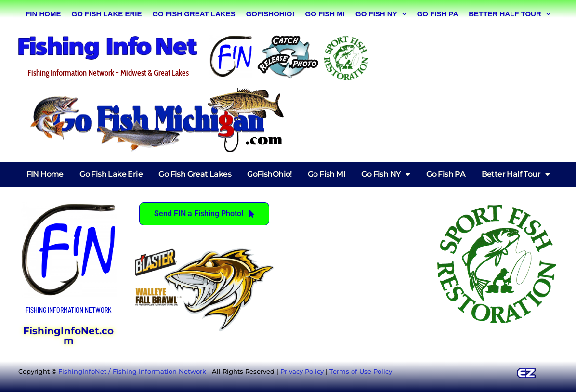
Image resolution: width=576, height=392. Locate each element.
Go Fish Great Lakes (194, 14)
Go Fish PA (438, 14)
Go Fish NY (381, 14)
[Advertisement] (468, 56)
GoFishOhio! (270, 14)
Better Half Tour (510, 14)
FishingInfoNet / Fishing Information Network (132, 371)
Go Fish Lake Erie (107, 14)
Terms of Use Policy (361, 371)
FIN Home (43, 14)
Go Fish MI (325, 14)
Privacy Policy (302, 371)
